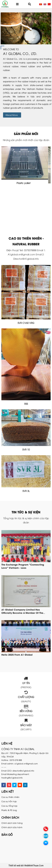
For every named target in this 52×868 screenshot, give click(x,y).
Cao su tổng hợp (9, 806)
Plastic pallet (26, 183)
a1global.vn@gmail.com (26, 763)
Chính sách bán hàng (12, 823)
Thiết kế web (15, 865)
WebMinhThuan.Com (34, 865)
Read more (12, 115)
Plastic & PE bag (9, 810)
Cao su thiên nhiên (10, 797)
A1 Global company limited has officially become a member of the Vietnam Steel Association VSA (22, 613)
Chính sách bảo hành (12, 827)
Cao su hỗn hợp (9, 801)
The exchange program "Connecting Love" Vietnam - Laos (23, 566)
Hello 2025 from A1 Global (17, 654)
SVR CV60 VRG (26, 323)
